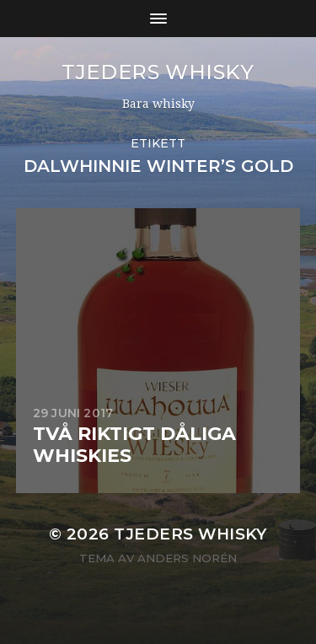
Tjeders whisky (158, 72)
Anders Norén (187, 558)
